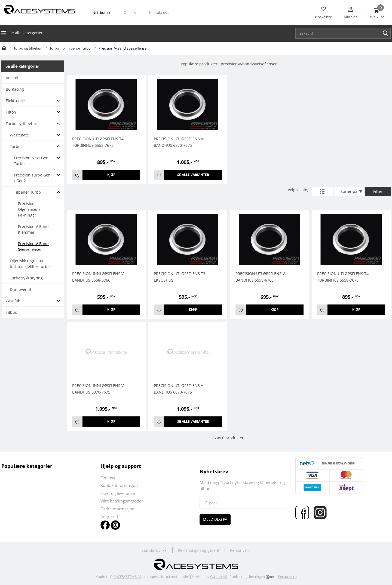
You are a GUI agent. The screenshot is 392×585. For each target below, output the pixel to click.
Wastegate (19, 135)
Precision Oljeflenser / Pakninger (29, 209)
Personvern (240, 550)
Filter (378, 191)
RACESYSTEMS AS (128, 577)
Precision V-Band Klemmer (33, 229)
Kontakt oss (159, 13)
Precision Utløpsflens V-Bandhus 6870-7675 (179, 142)
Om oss (130, 13)
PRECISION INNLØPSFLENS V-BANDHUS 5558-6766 (99, 277)
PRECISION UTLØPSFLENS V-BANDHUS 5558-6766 (261, 277)
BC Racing (15, 89)
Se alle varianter (193, 175)
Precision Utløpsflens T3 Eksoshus (180, 277)
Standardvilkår (155, 550)
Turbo (54, 48)
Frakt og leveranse (118, 493)
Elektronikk (16, 101)
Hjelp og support (121, 466)
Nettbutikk (101, 13)
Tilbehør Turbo (79, 48)
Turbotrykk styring (26, 278)
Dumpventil (20, 289)
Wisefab (13, 301)
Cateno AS (218, 577)
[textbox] (344, 33)
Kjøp (111, 175)
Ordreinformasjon (117, 509)
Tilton (11, 112)
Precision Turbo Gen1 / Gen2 (33, 178)
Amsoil (12, 78)
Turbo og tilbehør (28, 48)
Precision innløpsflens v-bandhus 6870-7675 (99, 389)
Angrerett (109, 516)
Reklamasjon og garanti (199, 550)
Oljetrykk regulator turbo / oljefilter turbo (30, 264)
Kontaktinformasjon (119, 485)
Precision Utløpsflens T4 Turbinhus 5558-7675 (98, 142)
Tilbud (12, 312)
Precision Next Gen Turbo (31, 161)
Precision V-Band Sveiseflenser (33, 246)
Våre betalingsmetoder (122, 501)
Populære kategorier (27, 466)
